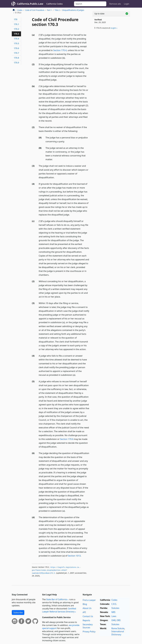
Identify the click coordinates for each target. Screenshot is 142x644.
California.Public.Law (30, 4)
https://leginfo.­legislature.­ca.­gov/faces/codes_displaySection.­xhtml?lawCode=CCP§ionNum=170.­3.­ (56, 570)
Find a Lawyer (89, 600)
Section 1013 (74, 556)
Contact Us (88, 616)
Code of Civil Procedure (35, 10)
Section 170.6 (67, 439)
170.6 (16, 48)
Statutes (115, 608)
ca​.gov (113, 28)
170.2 (16, 29)
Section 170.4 (60, 50)
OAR (113, 620)
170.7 (16, 53)
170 (16, 19)
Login (127, 4)
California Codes (55, 4)
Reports (86, 620)
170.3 (16, 34)
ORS (119, 620)
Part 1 (49, 10)
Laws (114, 616)
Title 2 (57, 10)
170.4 (16, 39)
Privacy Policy (89, 632)
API (84, 612)
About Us (87, 608)
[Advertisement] (111, 51)
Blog (85, 604)
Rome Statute (118, 628)
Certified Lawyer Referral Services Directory (59, 610)
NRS (113, 612)
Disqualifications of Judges (73, 10)
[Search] (90, 4)
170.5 (16, 43)
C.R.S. (114, 604)
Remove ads (115, 4)
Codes (20, 10)
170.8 (16, 58)
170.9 (16, 63)
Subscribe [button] (18, 612)
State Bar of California (57, 599)
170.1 (16, 24)
